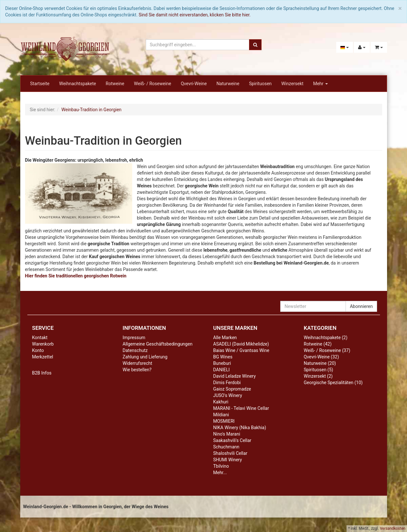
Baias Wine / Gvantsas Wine (241, 350)
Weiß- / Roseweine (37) (327, 350)
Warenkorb (43, 344)
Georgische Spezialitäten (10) (333, 383)
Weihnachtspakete (78, 84)
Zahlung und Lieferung (145, 357)
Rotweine (115, 84)
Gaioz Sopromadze (232, 389)
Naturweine (228, 84)
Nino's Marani (227, 434)
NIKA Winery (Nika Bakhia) (240, 428)
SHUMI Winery (228, 460)
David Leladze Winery (235, 376)
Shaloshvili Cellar (230, 453)
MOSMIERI (224, 421)
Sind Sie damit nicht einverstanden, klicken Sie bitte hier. (195, 15)
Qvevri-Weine (194, 84)
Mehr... (220, 473)
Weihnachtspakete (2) (326, 338)
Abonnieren (361, 306)
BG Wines (223, 357)
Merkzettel (43, 357)
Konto (38, 350)
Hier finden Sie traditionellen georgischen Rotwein (76, 276)
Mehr (320, 84)
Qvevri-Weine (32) (321, 357)
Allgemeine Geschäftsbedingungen (157, 344)
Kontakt (40, 338)
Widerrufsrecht (137, 363)
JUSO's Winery (228, 395)
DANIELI (222, 370)
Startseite (40, 84)
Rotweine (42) (318, 344)
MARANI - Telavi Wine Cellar (241, 408)
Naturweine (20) (320, 363)
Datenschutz (135, 350)
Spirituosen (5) (318, 370)
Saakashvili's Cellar (232, 440)
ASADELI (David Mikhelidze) (241, 344)
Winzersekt (292, 84)
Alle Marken (225, 338)
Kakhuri (221, 402)
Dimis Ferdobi (227, 383)
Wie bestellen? (137, 370)
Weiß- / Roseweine (153, 84)
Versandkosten (393, 528)
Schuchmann (226, 447)
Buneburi (222, 363)
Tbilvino (221, 466)
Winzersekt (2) (318, 376)
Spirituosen (260, 84)
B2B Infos (42, 373)
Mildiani (221, 415)
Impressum (134, 338)
